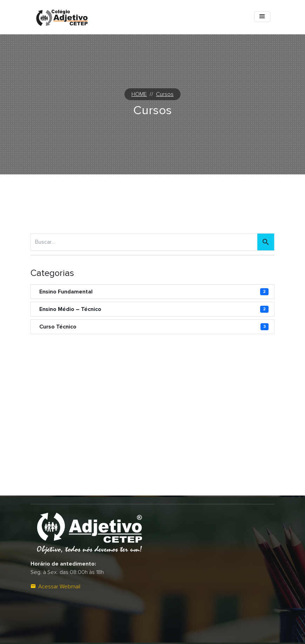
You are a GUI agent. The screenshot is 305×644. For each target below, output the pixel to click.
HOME (139, 94)
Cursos (165, 94)
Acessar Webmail (55, 587)
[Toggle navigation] (262, 17)
